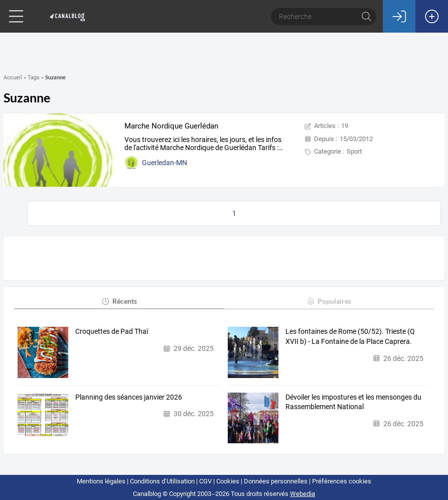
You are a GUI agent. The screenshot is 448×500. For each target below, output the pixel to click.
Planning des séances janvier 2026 (129, 397)
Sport (354, 151)
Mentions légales (101, 481)
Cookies (228, 481)
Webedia (303, 494)
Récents (119, 301)
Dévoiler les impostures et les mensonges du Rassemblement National (353, 402)
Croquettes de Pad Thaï (112, 331)
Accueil (13, 78)
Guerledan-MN (165, 163)
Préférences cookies (342, 481)
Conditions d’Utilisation (162, 481)
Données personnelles (276, 481)
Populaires (329, 301)
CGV (205, 481)
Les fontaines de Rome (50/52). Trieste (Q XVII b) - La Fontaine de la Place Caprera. (350, 336)
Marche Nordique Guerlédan (171, 126)
